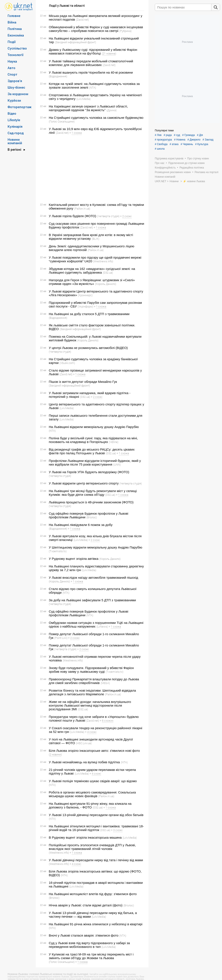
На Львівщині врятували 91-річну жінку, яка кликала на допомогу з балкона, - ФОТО (90, 805)
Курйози (14, 100)
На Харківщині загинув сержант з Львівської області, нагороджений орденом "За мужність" (88, 108)
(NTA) (93, 88)
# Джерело (194, 140)
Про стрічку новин (198, 159)
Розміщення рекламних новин (173, 172)
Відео (12, 113)
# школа (160, 149)
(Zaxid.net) (82, 20)
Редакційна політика (192, 168)
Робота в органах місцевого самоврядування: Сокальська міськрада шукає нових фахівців (92, 794)
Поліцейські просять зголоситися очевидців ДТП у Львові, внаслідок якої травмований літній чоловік (92, 847)
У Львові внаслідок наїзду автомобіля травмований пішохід (93, 578)
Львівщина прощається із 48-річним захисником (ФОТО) (91, 502)
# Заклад (208, 140)
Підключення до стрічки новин (186, 163)
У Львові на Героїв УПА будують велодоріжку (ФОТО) (89, 472)
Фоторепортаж (20, 107)
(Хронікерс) (85, 295)
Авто (11, 68)
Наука (12, 61)
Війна (12, 22)
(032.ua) (108, 273)
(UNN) (117, 464)
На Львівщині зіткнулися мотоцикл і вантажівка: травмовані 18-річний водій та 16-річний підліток (96, 828)
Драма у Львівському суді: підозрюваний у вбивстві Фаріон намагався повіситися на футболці (93, 51)
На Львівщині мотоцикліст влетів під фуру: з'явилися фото (93, 894)
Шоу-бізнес (16, 87)
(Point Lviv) (61, 638)
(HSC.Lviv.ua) (84, 743)
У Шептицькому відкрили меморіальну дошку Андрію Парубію (95, 547)
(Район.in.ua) (82, 208)
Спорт (12, 74)
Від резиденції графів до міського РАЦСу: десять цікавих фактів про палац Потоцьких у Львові (92, 451)
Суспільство (17, 48)
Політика (15, 29)
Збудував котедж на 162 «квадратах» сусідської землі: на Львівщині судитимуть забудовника (92, 271)
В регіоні (14, 149)
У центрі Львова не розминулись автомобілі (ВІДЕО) (88, 348)
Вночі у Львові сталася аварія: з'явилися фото (84, 935)
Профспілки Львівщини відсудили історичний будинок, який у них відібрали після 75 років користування (95, 463)
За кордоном (18, 94)
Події (12, 42)
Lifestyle (14, 120)
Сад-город (16, 133)
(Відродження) (58, 76)
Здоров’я (15, 81)
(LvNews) (102, 626)
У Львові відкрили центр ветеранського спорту (84, 483)
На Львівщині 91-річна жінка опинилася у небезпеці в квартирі (96, 924)
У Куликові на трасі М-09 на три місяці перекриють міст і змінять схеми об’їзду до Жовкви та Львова (91, 956)
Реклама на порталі (206, 172)
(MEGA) (105, 683)
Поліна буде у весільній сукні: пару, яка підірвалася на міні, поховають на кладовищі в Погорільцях (93, 440)
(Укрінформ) (85, 306)
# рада (168, 135)
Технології (16, 55)
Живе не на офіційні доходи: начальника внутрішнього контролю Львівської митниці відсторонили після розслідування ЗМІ (90, 705)
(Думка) (112, 110)
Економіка (16, 35)
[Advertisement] (91, 169)
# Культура (202, 144)
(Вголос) (92, 517)
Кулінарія (15, 126)
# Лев (158, 135)
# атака (174, 144)
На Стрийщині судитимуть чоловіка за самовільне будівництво (96, 118)
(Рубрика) (125, 31)
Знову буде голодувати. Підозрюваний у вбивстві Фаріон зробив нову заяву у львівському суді (91, 670)
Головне (14, 16)
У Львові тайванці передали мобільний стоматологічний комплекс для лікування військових (91, 63)
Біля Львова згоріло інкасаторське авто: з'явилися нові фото (94, 751)
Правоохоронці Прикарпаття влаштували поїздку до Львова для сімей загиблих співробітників (94, 681)
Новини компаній (15, 141)
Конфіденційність (165, 168)
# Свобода (161, 144)
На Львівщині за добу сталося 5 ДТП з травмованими (89, 314)
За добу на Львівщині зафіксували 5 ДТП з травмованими (92, 600)
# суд (177, 135)
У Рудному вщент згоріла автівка (74, 559)
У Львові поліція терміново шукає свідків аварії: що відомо (93, 781)
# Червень (187, 144)
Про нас (160, 163)
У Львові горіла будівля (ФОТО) (73, 216)
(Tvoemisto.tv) (58, 551)
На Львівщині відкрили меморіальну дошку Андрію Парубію (94, 427)
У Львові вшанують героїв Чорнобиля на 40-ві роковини (91, 72)
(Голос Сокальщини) (62, 121)
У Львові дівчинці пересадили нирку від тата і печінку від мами (96, 860)
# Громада (189, 135)
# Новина (180, 140)
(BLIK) (95, 239)
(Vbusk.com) (67, 363)
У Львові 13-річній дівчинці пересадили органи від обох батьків (96, 815)
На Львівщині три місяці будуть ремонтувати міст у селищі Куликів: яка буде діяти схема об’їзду (93, 493)
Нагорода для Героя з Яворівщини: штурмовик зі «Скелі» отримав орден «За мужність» (92, 282)
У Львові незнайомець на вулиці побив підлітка (84, 762)
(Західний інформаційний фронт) (75, 42)
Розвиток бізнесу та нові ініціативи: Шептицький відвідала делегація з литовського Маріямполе (92, 692)
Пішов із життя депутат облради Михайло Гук (83, 382)
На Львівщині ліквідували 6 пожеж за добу (81, 525)
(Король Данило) (106, 284)
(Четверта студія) (108, 216)
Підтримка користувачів (169, 159)
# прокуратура (163, 140)
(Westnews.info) (103, 261)
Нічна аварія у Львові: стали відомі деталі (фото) (86, 905)
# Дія (200, 135)
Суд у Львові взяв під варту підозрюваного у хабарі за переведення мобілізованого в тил (89, 945)
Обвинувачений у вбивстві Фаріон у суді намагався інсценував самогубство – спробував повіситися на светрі (96, 29)
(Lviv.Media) (83, 99)
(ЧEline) (114, 442)
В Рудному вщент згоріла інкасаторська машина (85, 837)
